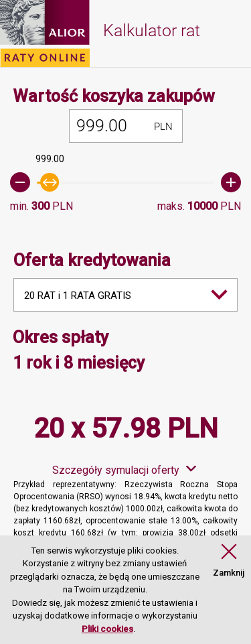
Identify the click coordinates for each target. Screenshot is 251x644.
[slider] (125, 182)
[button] (229, 561)
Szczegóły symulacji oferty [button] (116, 470)
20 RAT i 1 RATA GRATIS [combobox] (78, 296)
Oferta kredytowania (92, 260)
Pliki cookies (107, 629)
